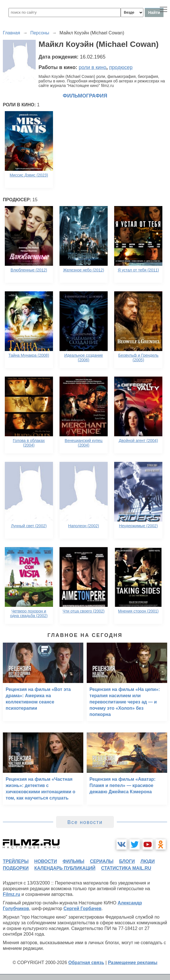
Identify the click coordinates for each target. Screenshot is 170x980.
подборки (16, 868)
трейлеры (16, 861)
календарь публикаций (65, 868)
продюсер (121, 67)
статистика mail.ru (126, 868)
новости (46, 861)
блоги (127, 861)
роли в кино (93, 67)
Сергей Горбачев (82, 909)
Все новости (85, 822)
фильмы (73, 861)
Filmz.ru (11, 894)
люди (148, 861)
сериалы (102, 861)
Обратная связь (86, 963)
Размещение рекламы (133, 963)
